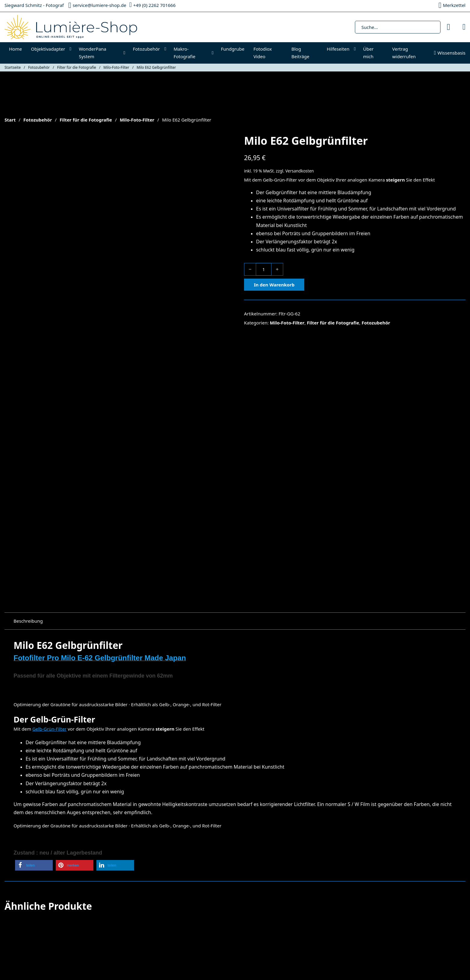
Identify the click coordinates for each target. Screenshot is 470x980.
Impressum (170, 869)
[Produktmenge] (264, 269)
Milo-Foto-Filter (116, 67)
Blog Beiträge (300, 53)
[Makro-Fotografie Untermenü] (214, 53)
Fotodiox (14, 869)
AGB (163, 877)
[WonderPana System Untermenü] (126, 53)
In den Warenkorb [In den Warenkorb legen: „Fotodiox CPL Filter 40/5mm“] (382, 803)
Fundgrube (233, 49)
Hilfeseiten (338, 49)
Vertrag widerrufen (404, 53)
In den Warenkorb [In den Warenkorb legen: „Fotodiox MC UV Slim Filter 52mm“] (264, 803)
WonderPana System (93, 53)
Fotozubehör (146, 49)
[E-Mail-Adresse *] (389, 893)
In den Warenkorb (274, 285)
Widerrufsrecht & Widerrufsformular (197, 900)
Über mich (368, 53)
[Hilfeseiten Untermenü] (356, 49)
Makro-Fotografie (184, 53)
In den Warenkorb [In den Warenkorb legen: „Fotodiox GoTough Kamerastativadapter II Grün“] (147, 812)
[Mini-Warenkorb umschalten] (464, 27)
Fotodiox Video (263, 53)
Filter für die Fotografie (76, 67)
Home (16, 49)
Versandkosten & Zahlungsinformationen (202, 892)
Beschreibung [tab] (28, 354)
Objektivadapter (48, 49)
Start (10, 120)
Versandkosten (299, 171)
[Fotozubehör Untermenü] (167, 49)
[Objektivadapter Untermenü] (72, 49)
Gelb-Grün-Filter (280, 180)
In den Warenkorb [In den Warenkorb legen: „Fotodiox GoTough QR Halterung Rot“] (29, 812)
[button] (34, 598)
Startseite (13, 67)
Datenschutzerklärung (182, 884)
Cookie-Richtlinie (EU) (27, 900)
